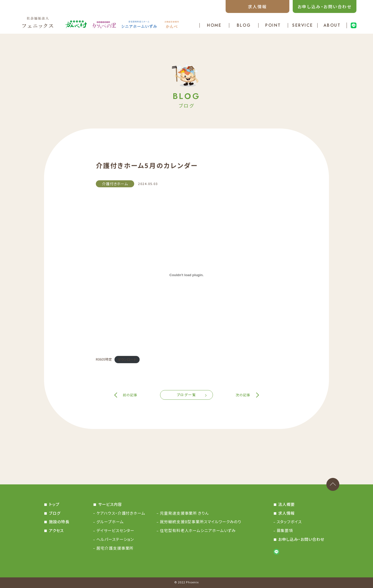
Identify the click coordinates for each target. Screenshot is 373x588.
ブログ (55, 513)
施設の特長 (59, 522)
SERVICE (303, 25)
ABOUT (332, 25)
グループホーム (110, 522)
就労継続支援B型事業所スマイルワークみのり (200, 522)
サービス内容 (110, 504)
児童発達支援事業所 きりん (184, 513)
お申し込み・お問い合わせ (325, 6)
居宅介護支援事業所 (115, 548)
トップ (54, 504)
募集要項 (285, 530)
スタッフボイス (289, 522)
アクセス (56, 530)
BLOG (244, 25)
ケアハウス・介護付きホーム (121, 513)
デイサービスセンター (115, 530)
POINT (273, 25)
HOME (214, 25)
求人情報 (257, 6)
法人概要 (286, 504)
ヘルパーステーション (115, 539)
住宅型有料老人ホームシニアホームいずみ (198, 530)
